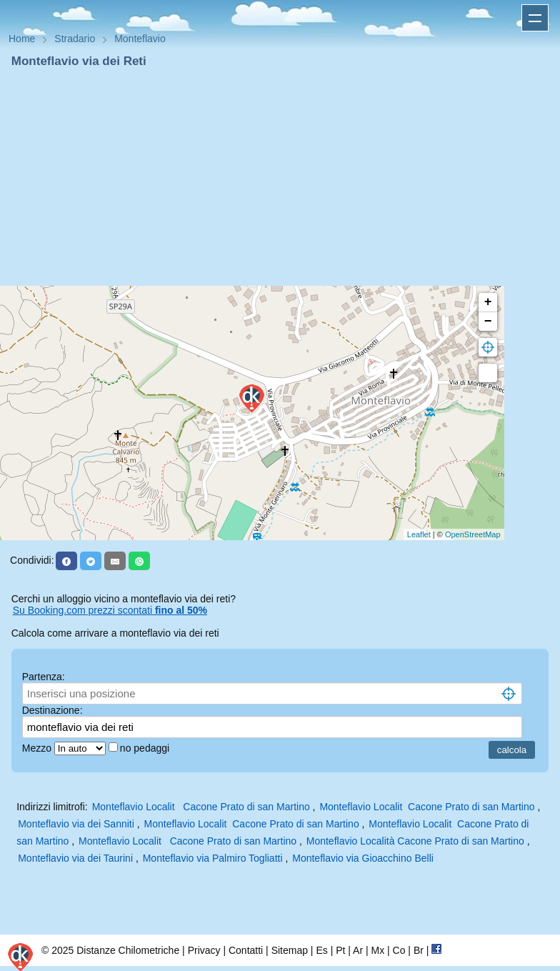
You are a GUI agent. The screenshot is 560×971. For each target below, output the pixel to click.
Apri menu (535, 18)
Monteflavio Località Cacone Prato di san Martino (415, 841)
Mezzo (38, 748)
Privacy (204, 950)
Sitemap (290, 950)
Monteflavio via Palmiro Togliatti (213, 858)
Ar (358, 950)
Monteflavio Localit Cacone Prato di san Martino (201, 807)
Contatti (246, 950)
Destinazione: (52, 710)
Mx (377, 950)
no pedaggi (146, 748)
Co (399, 950)
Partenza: (44, 677)
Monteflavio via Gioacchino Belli (363, 858)
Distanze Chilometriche (128, 950)
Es (321, 950)
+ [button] (488, 302)
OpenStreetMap (473, 534)
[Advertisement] (280, 177)
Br (419, 950)
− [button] (488, 322)
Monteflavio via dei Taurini (75, 858)
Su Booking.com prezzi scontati (110, 610)
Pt (340, 950)
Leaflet (419, 534)
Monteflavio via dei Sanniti (76, 824)
